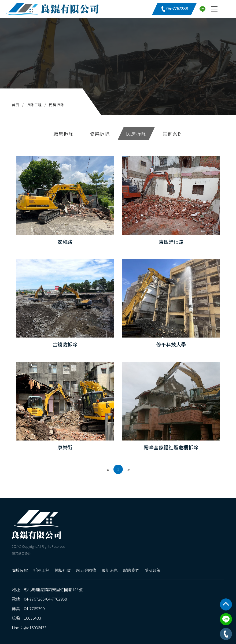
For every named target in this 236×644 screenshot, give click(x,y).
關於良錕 (20, 570)
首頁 (16, 105)
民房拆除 (56, 105)
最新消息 (110, 570)
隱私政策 (153, 570)
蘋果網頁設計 (21, 553)
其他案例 (173, 134)
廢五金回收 (86, 570)
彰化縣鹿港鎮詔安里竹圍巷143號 (53, 589)
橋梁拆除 (100, 134)
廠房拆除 (64, 134)
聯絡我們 (131, 570)
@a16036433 (35, 628)
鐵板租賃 (63, 570)
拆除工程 (34, 105)
